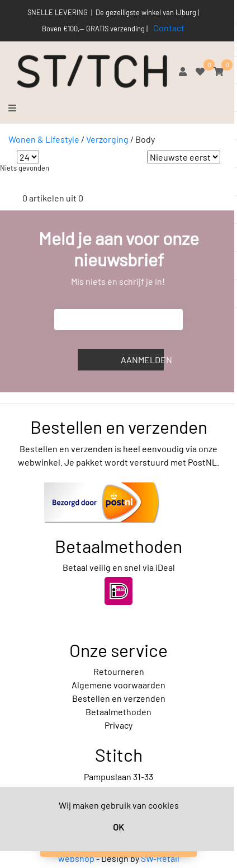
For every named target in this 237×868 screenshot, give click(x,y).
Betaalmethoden (118, 712)
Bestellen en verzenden (119, 698)
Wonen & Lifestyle (44, 139)
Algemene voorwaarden (118, 685)
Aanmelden (142, 360)
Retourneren (119, 671)
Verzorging (107, 139)
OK (118, 827)
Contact (169, 28)
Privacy (118, 725)
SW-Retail (160, 858)
